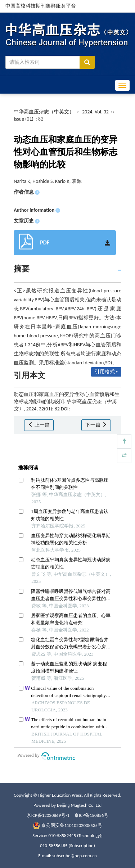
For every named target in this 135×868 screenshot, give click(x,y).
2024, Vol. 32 (96, 112)
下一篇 (96, 425)
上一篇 (39, 425)
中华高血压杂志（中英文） (44, 112)
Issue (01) (24, 119)
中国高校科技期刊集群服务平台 (41, 6)
